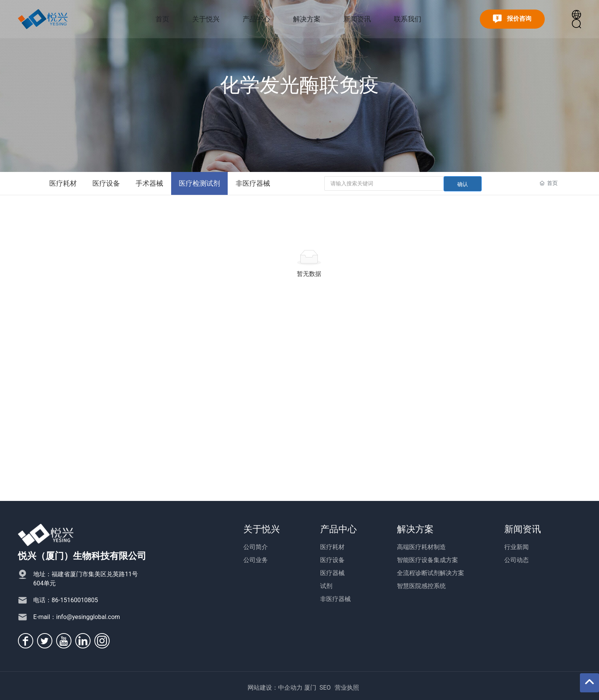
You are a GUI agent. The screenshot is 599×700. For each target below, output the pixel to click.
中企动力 (290, 688)
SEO (325, 688)
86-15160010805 (75, 600)
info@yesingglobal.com (88, 617)
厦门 (310, 688)
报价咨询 (512, 19)
